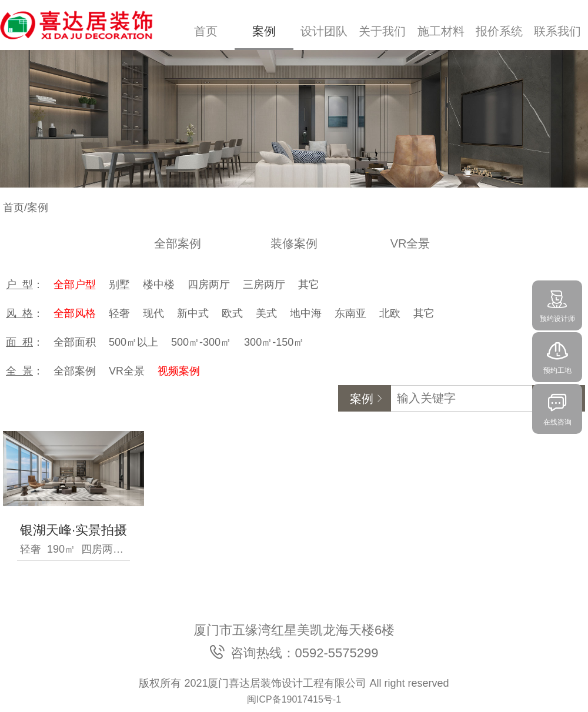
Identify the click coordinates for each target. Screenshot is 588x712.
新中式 (193, 313)
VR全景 (410, 243)
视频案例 (179, 371)
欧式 (232, 313)
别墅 (119, 285)
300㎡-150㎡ (274, 342)
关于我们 (382, 31)
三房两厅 (264, 285)
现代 (153, 313)
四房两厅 (209, 285)
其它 (309, 285)
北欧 (390, 313)
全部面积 (75, 342)
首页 (206, 31)
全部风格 (75, 313)
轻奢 (119, 313)
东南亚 (350, 313)
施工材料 (441, 31)
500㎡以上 (133, 342)
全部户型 (75, 285)
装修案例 (294, 243)
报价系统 (499, 31)
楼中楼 (159, 285)
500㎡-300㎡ (201, 342)
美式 (266, 313)
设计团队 (324, 31)
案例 (264, 31)
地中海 (306, 313)
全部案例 (178, 243)
